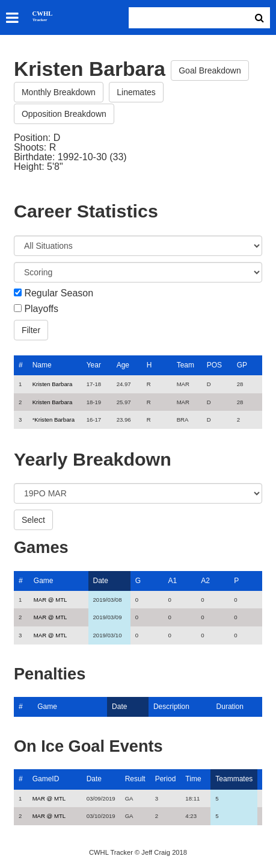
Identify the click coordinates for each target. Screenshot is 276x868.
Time (193, 779)
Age (123, 365)
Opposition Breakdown (64, 114)
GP (242, 365)
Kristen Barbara (53, 384)
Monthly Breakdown (59, 92)
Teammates (234, 779)
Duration (230, 707)
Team (186, 365)
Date (101, 581)
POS (214, 365)
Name (42, 365)
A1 (173, 581)
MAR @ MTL (51, 600)
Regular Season (59, 293)
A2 (205, 581)
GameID (46, 779)
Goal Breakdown (210, 70)
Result (135, 779)
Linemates (136, 92)
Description (171, 707)
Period (166, 779)
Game (44, 581)
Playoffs (41, 309)
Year (94, 365)
